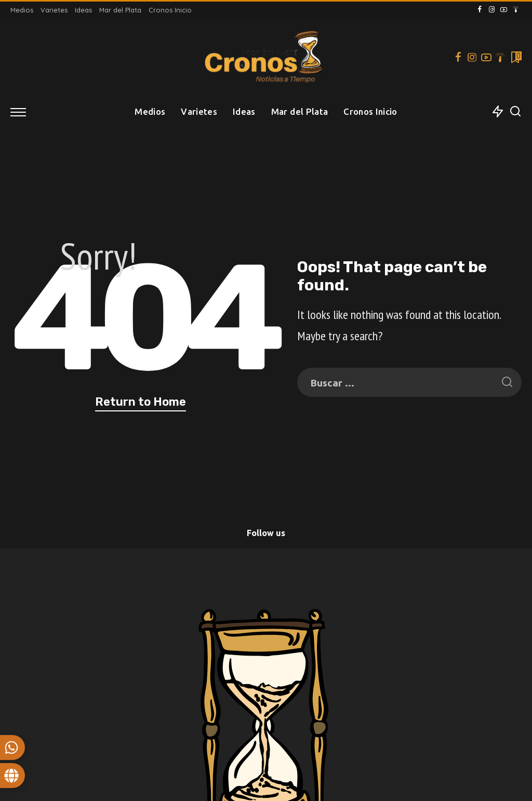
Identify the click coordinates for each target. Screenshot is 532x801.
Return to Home (141, 402)
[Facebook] (480, 10)
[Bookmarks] (515, 57)
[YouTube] (504, 10)
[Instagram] (492, 10)
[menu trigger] (23, 112)
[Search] (515, 112)
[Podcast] (516, 10)
